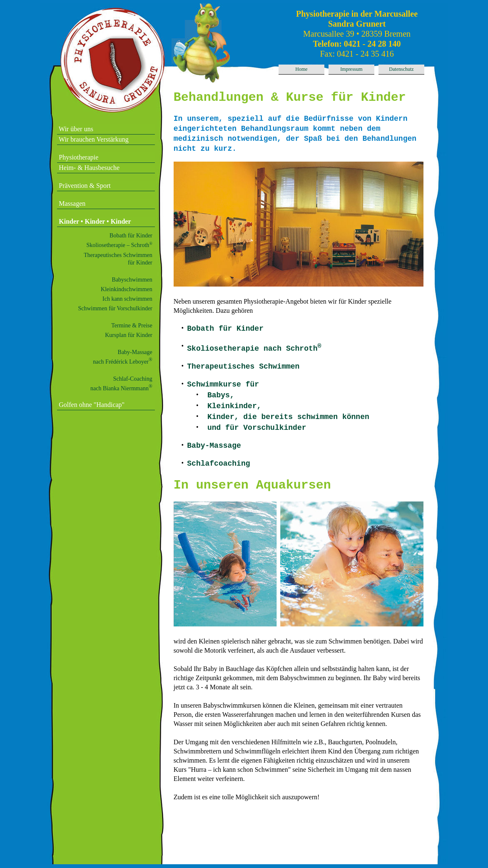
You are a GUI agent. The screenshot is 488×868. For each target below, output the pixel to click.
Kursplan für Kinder (129, 335)
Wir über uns (75, 129)
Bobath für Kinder (131, 236)
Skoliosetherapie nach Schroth (254, 349)
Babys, (221, 396)
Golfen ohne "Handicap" (91, 405)
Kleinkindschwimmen (127, 289)
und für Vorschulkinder (257, 428)
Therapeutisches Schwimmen (243, 367)
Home (301, 69)
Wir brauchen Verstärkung (93, 139)
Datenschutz (401, 69)
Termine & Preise (132, 325)
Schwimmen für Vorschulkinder (115, 308)
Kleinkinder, (234, 407)
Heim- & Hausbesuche (88, 168)
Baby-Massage (214, 446)
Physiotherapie (78, 157)
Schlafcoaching (218, 464)
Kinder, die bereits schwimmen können (288, 417)
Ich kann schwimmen (127, 299)
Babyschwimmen (132, 280)
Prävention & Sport (84, 186)
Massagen (71, 203)
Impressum (351, 69)
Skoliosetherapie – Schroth (120, 245)
